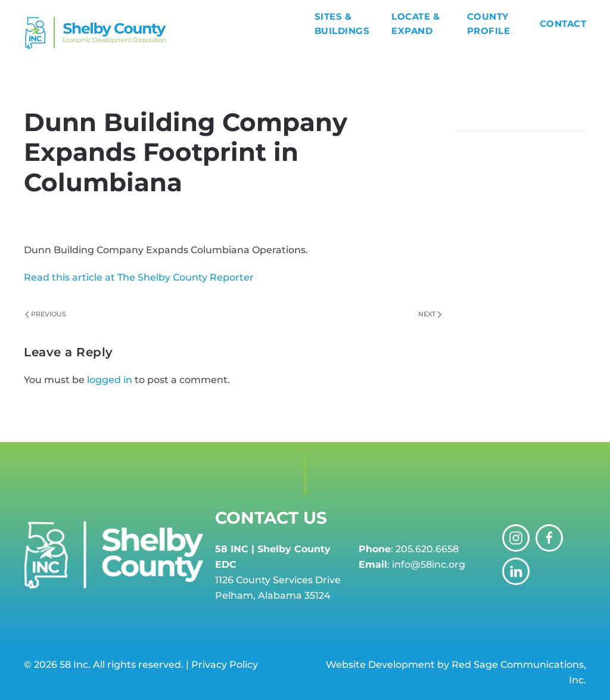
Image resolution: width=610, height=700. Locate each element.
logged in (110, 380)
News (365, 213)
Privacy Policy (225, 665)
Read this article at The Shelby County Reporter (139, 277)
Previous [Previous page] (46, 314)
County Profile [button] (489, 24)
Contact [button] (563, 24)
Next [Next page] (430, 314)
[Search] (520, 119)
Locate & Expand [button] (416, 24)
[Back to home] (169, 33)
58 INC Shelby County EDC (141, 213)
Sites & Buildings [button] (342, 24)
